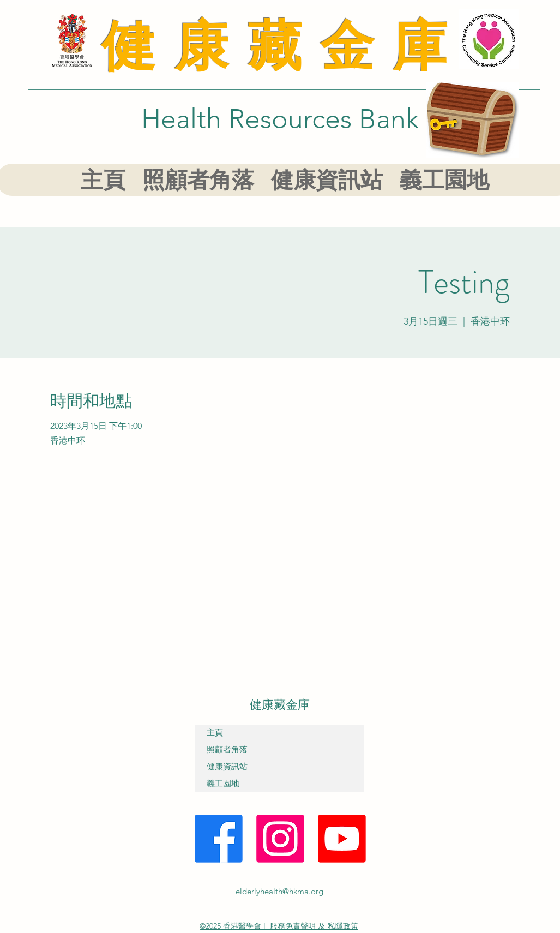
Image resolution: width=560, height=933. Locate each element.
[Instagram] (280, 839)
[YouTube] (342, 839)
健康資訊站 (227, 767)
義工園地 (223, 784)
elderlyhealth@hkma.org (279, 891)
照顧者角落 (227, 750)
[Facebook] (219, 839)
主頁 (215, 733)
